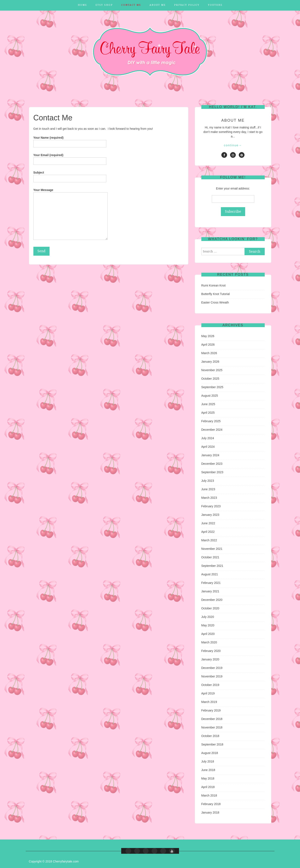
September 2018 (212, 744)
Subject (70, 175)
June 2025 (208, 404)
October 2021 (210, 557)
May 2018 (208, 778)
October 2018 (210, 736)
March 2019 (209, 702)
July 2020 (208, 617)
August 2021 (210, 574)
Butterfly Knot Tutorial (216, 294)
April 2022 (208, 532)
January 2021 (210, 591)
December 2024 (212, 430)
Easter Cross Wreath (215, 302)
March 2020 (209, 642)
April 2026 (208, 345)
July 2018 (208, 761)
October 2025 (210, 379)
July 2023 (208, 481)
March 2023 (209, 498)
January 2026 (210, 362)
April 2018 (208, 787)
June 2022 (208, 523)
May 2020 (208, 625)
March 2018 (209, 795)
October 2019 (210, 685)
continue (233, 145)
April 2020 (208, 634)
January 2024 (210, 455)
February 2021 (211, 583)
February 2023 (211, 506)
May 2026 (208, 336)
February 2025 (211, 421)
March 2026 (209, 353)
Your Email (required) (70, 158)
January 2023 (210, 515)
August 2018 (210, 753)
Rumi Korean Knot (213, 285)
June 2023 (208, 489)
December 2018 (212, 719)
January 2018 (210, 812)
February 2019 (211, 710)
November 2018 (212, 727)
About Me (158, 5)
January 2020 (210, 659)
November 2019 (212, 676)
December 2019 (212, 668)
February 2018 (211, 804)
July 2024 (208, 438)
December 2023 (212, 464)
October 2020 (210, 608)
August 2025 (210, 396)
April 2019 (208, 693)
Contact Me (131, 5)
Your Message (70, 214)
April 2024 (208, 447)
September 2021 (212, 566)
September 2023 (212, 472)
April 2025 (208, 413)
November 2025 (212, 370)
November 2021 (212, 549)
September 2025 (212, 387)
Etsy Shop (104, 5)
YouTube (215, 5)
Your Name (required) (70, 141)
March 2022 (209, 540)
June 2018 (208, 770)
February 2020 (211, 651)
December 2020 (212, 600)
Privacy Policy (187, 5)
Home (82, 5)
